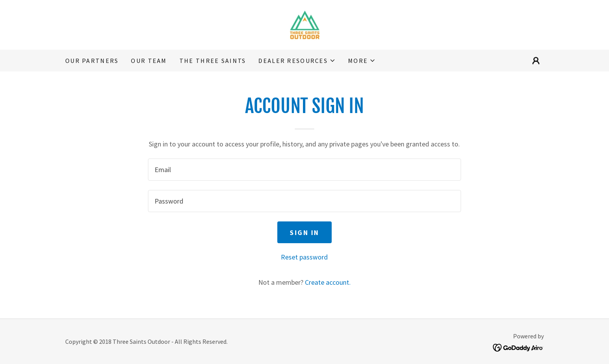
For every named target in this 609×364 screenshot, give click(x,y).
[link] (304, 24)
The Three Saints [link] (213, 61)
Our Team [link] (149, 61)
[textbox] (304, 170)
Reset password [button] (304, 257)
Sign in (304, 233)
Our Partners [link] (92, 61)
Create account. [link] (328, 282)
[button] (297, 61)
